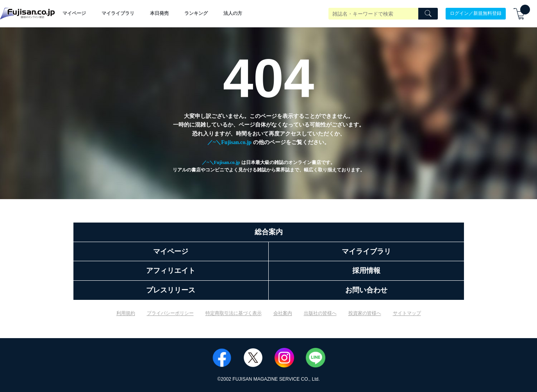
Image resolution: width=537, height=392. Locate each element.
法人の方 (233, 13)
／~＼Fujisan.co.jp (229, 142)
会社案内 (283, 313)
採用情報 (366, 271)
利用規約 (126, 313)
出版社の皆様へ (320, 313)
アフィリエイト (171, 271)
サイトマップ (407, 313)
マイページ (74, 13)
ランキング (196, 13)
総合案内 (269, 232)
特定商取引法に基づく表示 (234, 313)
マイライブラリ (118, 13)
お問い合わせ (366, 290)
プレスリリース (171, 290)
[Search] (428, 14)
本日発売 (159, 13)
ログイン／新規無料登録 (476, 13)
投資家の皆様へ (365, 313)
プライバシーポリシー (170, 313)
